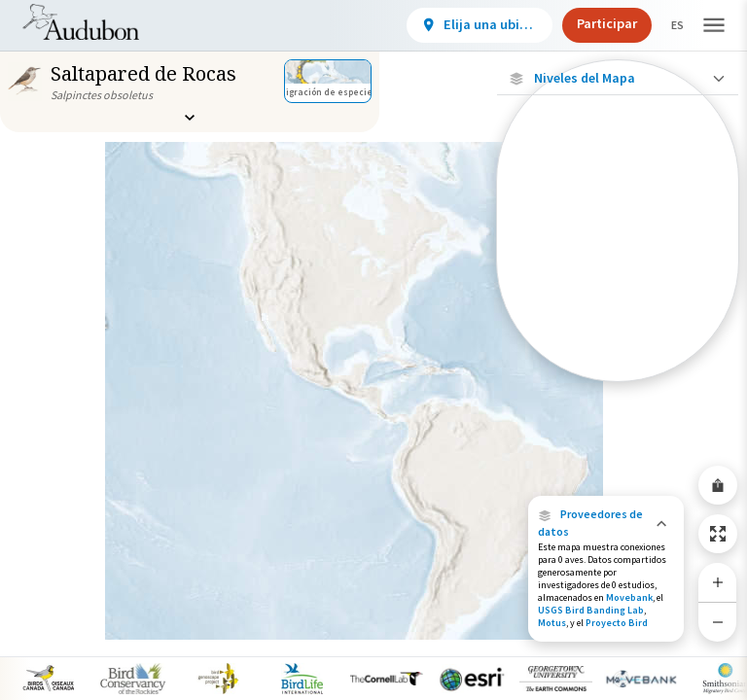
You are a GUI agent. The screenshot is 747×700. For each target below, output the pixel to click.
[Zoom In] (718, 582)
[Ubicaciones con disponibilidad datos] (618, 211)
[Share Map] (718, 485)
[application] (373, 350)
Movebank (629, 597)
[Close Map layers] (617, 78)
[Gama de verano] (618, 320)
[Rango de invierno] (618, 353)
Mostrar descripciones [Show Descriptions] (618, 386)
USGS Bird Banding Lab (591, 610)
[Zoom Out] (718, 622)
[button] (606, 523)
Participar (590, 23)
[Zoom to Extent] (718, 534)
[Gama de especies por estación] (618, 286)
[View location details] (463, 25)
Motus (552, 623)
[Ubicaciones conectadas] (618, 253)
